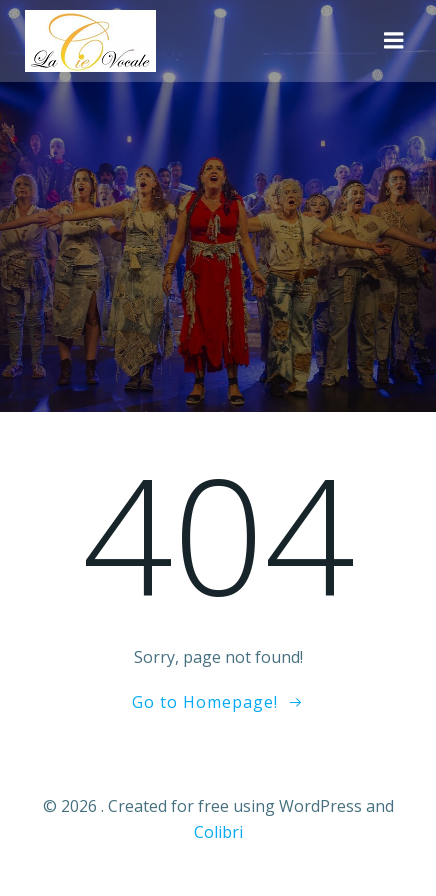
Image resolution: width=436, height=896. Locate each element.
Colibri (218, 832)
